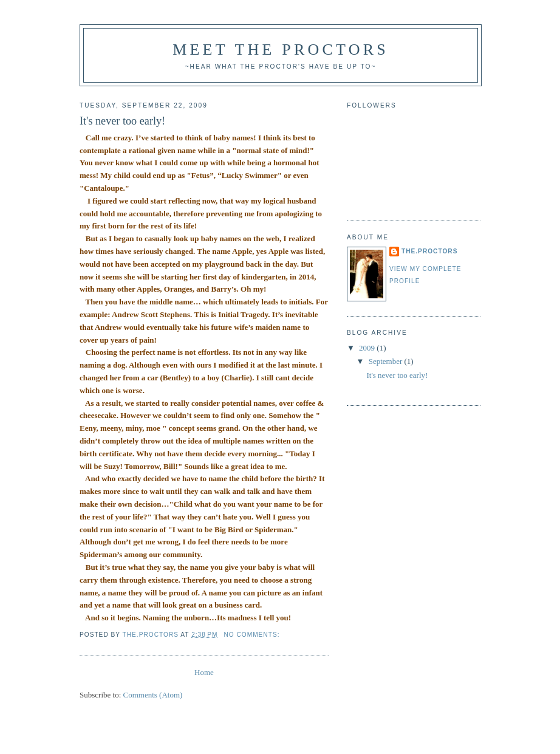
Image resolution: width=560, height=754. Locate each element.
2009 (368, 348)
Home (204, 672)
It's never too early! (122, 121)
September (387, 361)
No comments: (253, 635)
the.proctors (429, 251)
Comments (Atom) (153, 695)
